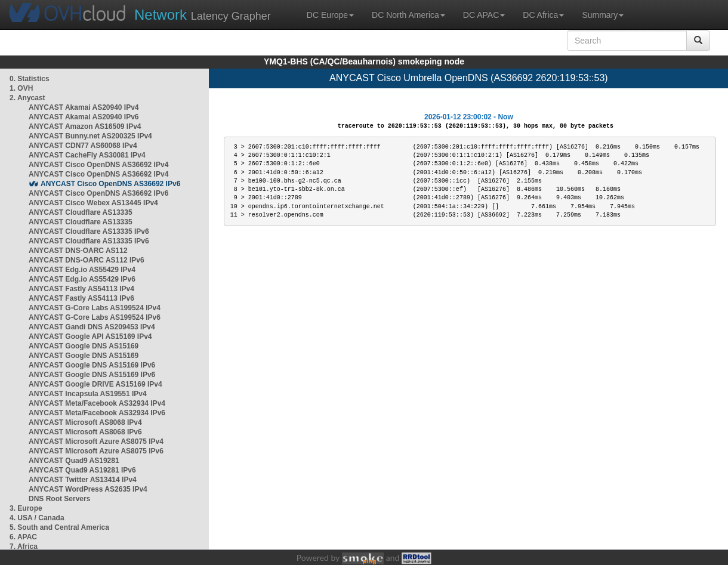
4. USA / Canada (37, 518)
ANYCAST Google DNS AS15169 (84, 346)
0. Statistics (30, 79)
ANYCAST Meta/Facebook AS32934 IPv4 (97, 403)
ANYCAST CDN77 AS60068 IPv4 (83, 146)
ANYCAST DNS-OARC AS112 (78, 251)
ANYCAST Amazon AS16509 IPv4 (85, 126)
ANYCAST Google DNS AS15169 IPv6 (92, 365)
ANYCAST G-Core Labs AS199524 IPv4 (95, 308)
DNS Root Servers (59, 499)
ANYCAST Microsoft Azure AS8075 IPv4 (96, 441)
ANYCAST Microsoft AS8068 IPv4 (85, 422)
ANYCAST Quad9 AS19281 (74, 461)
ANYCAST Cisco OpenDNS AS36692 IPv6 (110, 184)
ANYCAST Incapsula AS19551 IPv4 (88, 394)
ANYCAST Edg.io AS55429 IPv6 (82, 279)
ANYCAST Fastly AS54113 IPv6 (81, 298)
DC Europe (330, 15)
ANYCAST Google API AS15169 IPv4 (90, 336)
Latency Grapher (203, 15)
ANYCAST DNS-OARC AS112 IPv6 (87, 260)
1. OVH (21, 88)
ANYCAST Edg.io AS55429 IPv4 (82, 270)
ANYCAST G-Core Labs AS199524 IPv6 (95, 317)
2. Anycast (27, 98)
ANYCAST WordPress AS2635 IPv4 (88, 489)
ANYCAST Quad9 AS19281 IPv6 (82, 470)
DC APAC (484, 15)
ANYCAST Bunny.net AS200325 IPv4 (90, 136)
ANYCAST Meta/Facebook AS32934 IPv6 (97, 413)
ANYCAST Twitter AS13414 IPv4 (83, 480)
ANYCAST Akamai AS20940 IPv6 (84, 117)
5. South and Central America (59, 527)
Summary (603, 15)
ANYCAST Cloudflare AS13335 (81, 212)
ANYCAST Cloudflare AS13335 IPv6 (89, 231)
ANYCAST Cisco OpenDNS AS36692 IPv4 (98, 165)
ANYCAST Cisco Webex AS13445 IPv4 (93, 203)
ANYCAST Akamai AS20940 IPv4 (84, 107)
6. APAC (23, 537)
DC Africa (543, 15)
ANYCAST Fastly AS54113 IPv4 (81, 289)
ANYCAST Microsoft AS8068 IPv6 (85, 432)
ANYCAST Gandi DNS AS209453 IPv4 (92, 327)
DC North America (408, 15)
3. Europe (26, 508)
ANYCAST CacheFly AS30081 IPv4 (87, 155)
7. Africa (24, 547)
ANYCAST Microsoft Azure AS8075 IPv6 (96, 451)
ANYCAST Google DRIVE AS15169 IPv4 (95, 384)
